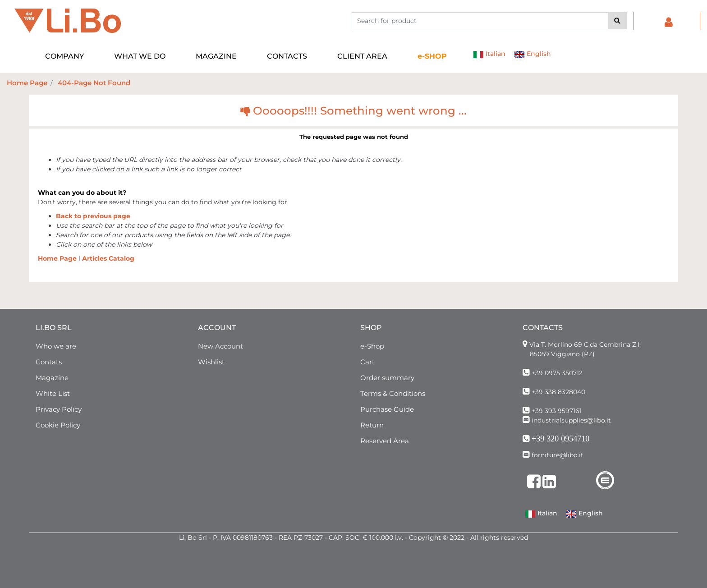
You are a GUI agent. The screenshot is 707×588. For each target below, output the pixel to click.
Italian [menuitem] (489, 55)
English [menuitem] (533, 55)
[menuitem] (432, 56)
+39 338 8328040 (558, 392)
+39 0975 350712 (557, 373)
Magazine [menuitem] (52, 378)
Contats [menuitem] (49, 362)
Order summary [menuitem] (387, 378)
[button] (617, 21)
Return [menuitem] (372, 425)
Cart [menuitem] (367, 362)
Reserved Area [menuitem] (385, 441)
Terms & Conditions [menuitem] (393, 393)
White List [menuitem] (53, 393)
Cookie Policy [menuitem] (58, 425)
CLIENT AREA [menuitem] (362, 56)
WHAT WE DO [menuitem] (140, 56)
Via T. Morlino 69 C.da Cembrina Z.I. (585, 345)
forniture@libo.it (558, 455)
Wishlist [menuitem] (211, 362)
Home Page (27, 83)
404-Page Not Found (94, 83)
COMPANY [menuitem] (64, 56)
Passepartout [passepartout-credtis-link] (373, 583)
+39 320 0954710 (560, 439)
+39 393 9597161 (557, 411)
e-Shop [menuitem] (372, 346)
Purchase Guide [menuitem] (387, 409)
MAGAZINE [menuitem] (216, 56)
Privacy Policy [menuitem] (59, 409)
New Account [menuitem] (220, 346)
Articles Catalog (108, 258)
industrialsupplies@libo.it (571, 420)
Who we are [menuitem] (56, 346)
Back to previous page (93, 216)
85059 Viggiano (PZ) (562, 354)
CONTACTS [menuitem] (287, 56)
